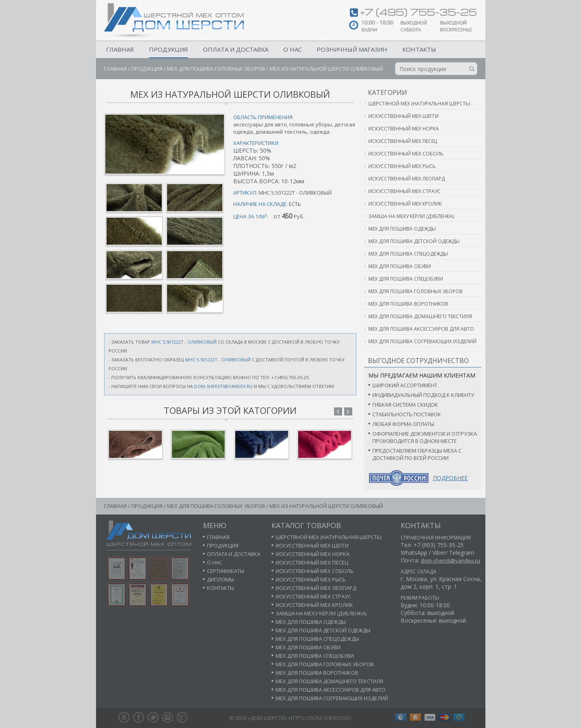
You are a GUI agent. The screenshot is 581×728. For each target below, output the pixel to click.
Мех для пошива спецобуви (406, 279)
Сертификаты (226, 571)
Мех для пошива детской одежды (414, 241)
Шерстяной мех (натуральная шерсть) (419, 104)
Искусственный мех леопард (407, 179)
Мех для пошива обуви (400, 266)
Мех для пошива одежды (402, 229)
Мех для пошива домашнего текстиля (420, 316)
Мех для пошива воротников (408, 304)
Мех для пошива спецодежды (408, 254)
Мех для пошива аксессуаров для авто (421, 329)
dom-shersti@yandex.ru (223, 386)
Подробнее (450, 478)
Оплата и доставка (236, 49)
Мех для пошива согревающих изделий (422, 341)
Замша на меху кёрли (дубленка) (411, 216)
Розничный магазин (352, 49)
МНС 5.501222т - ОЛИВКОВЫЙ (184, 342)
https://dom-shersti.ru (320, 718)
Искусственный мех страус (404, 191)
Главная (120, 49)
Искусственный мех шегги (403, 116)
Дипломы (220, 579)
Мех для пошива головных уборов (216, 69)
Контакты (419, 49)
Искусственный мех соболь (406, 154)
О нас (293, 49)
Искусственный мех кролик (405, 204)
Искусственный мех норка (404, 129)
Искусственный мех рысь (402, 166)
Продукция (168, 49)
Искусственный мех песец (403, 141)
